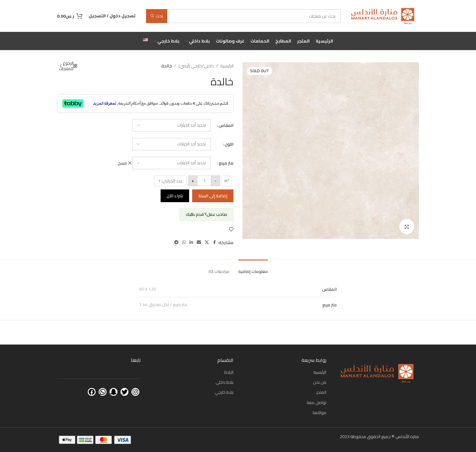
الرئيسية (227, 66)
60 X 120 (148, 289)
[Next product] (61, 66)
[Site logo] (383, 15)
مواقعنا (320, 413)
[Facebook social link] (214, 242)
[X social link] (207, 242)
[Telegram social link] (176, 242)
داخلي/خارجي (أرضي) (196, 66)
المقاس (226, 125)
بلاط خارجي (224, 392)
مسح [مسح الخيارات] (122, 163)
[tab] (253, 268)
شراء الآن (175, 196)
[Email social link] (199, 242)
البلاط (229, 372)
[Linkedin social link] (191, 242)
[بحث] (243, 16)
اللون (229, 144)
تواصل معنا (317, 403)
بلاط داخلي (224, 382)
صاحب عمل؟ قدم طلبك (206, 214)
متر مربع (226, 163)
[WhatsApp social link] (184, 242)
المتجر (321, 392)
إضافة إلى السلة (213, 196)
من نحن (320, 382)
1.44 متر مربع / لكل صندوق (163, 304)
